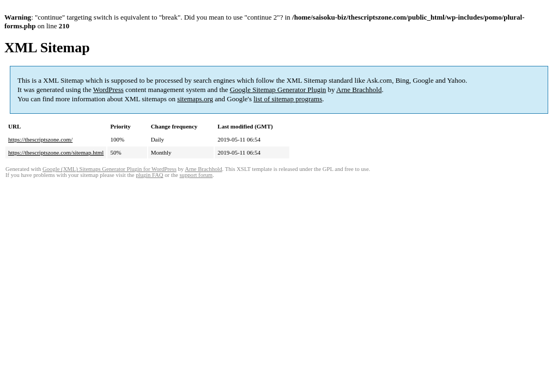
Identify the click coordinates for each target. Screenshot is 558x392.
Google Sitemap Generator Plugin (278, 90)
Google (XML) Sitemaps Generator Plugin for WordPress (110, 169)
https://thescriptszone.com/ (40, 139)
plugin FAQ (149, 175)
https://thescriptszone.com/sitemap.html (56, 152)
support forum (196, 175)
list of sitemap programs (288, 99)
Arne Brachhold (359, 90)
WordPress (108, 90)
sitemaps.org (195, 99)
